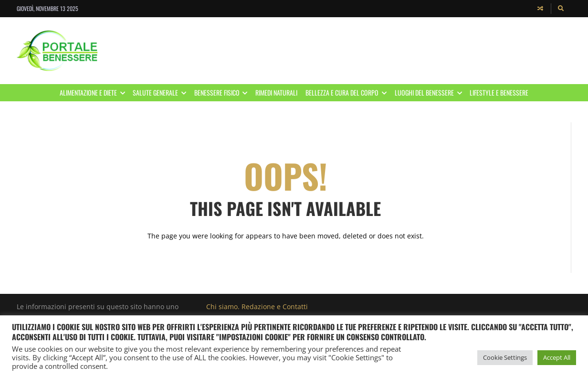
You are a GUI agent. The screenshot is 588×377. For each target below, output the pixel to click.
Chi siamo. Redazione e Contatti (257, 307)
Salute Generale (161, 92)
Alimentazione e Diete (94, 92)
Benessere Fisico (223, 92)
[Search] (561, 9)
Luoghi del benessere (430, 92)
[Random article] (540, 9)
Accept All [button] (557, 357)
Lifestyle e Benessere (499, 92)
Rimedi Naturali (276, 92)
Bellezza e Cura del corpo (348, 92)
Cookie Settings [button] (505, 357)
